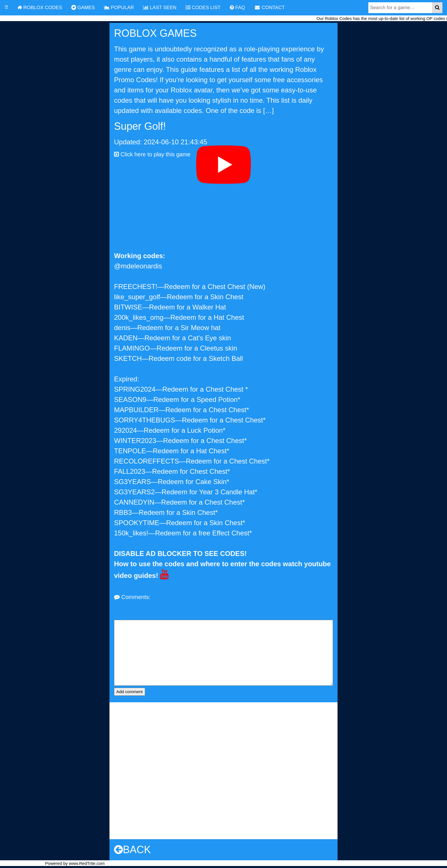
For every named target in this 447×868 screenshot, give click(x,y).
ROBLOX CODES (40, 8)
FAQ (237, 8)
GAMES (83, 8)
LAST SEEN (160, 8)
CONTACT (269, 8)
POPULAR (119, 8)
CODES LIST (203, 8)
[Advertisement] (223, 208)
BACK (132, 850)
